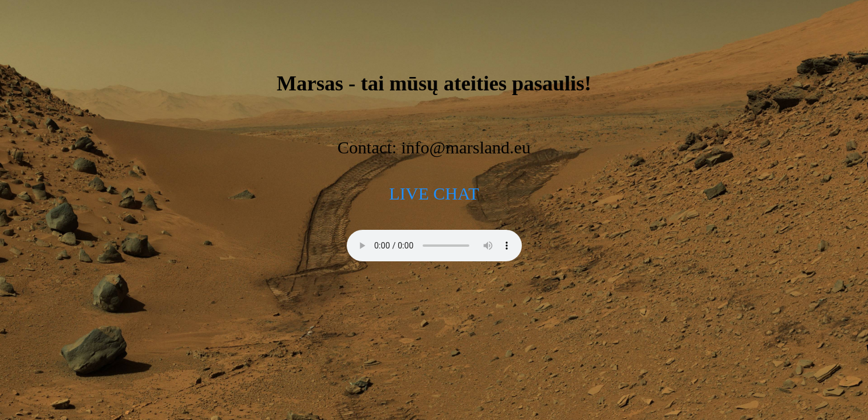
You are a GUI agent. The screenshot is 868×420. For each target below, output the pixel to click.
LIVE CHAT (434, 193)
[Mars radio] (434, 246)
